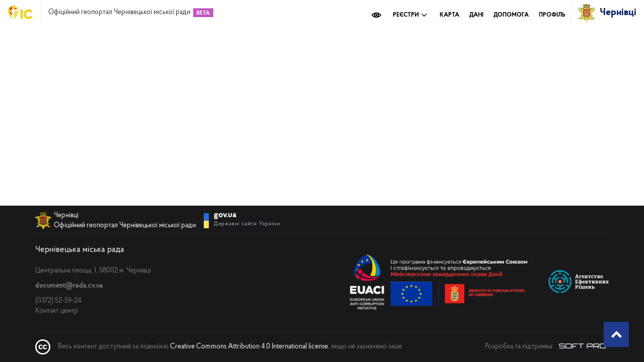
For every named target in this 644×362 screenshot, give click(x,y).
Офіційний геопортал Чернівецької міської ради (119, 13)
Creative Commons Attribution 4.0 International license (249, 347)
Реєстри (410, 15)
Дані (476, 15)
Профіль (552, 15)
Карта (450, 15)
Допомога (511, 15)
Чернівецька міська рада (80, 250)
